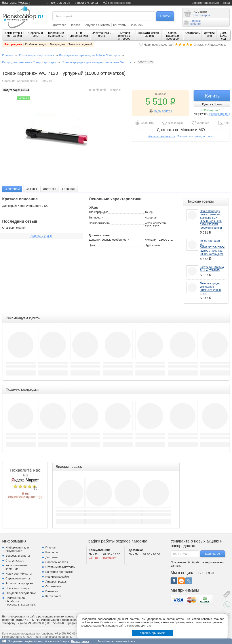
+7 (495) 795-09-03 (58, 3)
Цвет (92, 245)
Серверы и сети (35, 34)
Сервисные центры (18, 578)
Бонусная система (97, 25)
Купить (212, 96)
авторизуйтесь (125, 641)
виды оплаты (163, 111)
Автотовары (193, 33)
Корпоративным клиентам (16, 567)
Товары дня (57, 44)
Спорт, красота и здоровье (173, 36)
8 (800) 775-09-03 (86, 3)
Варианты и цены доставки (195, 136)
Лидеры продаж (56, 582)
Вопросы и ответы (18, 556)
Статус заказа (15, 561)
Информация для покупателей (17, 549)
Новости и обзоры (18, 588)
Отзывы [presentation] (31, 189)
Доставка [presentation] (49, 189)
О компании (53, 586)
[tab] (12, 189)
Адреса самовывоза (162, 136)
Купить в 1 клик (212, 104)
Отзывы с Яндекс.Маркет (211, 45)
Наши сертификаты (19, 574)
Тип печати (96, 218)
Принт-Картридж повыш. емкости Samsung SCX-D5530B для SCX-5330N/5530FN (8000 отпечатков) (211, 219)
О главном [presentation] (12, 189)
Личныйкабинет (192, 22)
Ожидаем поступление (21, 593)
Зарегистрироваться (205, 3)
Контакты (120, 25)
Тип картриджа (98, 212)
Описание (9, 81)
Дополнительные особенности (109, 240)
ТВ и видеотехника (79, 34)
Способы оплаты (57, 562)
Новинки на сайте (57, 577)
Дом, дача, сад (224, 36)
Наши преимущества (158, 45)
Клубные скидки (36, 44)
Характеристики (28, 81)
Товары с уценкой (80, 44)
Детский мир (209, 34)
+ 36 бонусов (210, 110)
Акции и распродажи (19, 583)
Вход (227, 3)
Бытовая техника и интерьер (124, 36)
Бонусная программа (59, 572)
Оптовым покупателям (60, 567)
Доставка (60, 25)
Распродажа (13, 44)
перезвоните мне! (220, 114)
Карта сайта (53, 596)
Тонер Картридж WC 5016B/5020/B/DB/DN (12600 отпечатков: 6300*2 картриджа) (213, 247)
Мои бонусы (106, 641)
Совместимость (99, 223)
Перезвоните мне (120, 3)
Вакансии (137, 25)
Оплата (75, 25)
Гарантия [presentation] (69, 189)
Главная (8, 55)
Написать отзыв (41, 236)
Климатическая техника (148, 34)
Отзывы (47, 81)
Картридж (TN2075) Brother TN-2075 (212, 269)
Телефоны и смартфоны (56, 34)
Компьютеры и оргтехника (15, 34)
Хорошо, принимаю (153, 633)
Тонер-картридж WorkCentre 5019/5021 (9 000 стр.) (210, 288)
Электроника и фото (102, 34)
